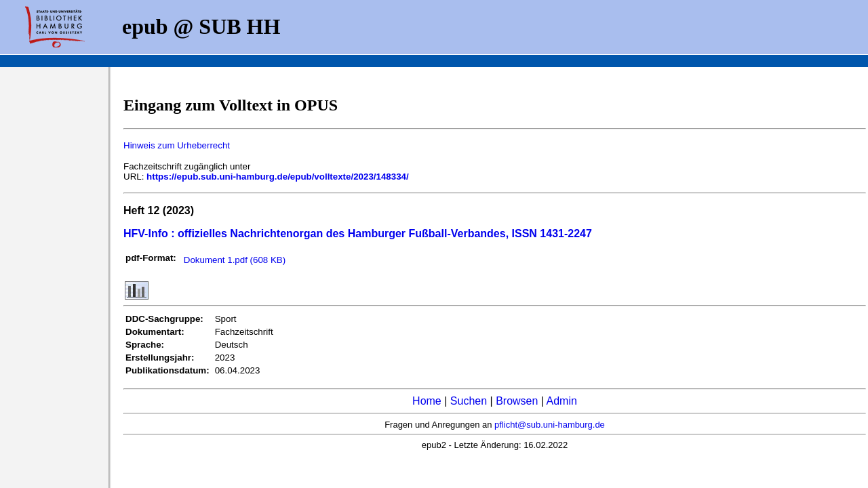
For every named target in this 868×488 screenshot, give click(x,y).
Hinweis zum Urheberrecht (177, 145)
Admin (562, 401)
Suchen (469, 401)
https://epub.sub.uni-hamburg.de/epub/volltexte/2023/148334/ (278, 177)
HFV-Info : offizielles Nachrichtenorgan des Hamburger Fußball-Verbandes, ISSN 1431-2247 (358, 233)
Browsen (517, 401)
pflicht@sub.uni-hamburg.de (550, 425)
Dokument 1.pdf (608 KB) (235, 260)
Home (427, 401)
